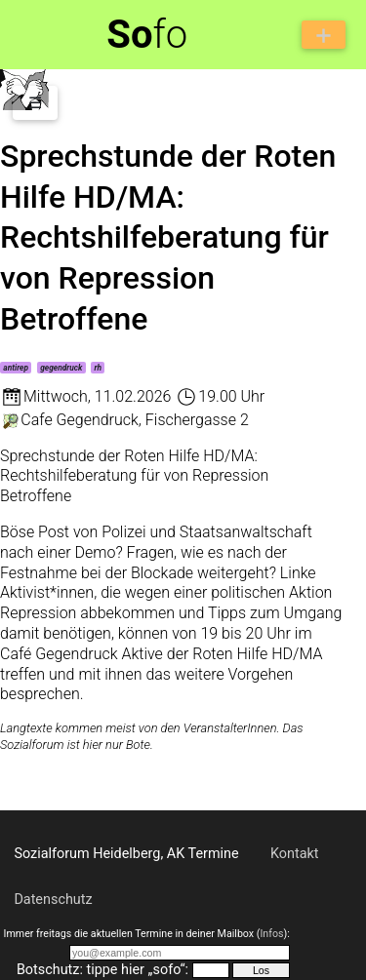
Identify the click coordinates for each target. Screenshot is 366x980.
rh (99, 368)
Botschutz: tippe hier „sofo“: (102, 970)
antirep (16, 368)
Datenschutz (53, 900)
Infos (271, 934)
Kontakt (295, 854)
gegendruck (61, 368)
